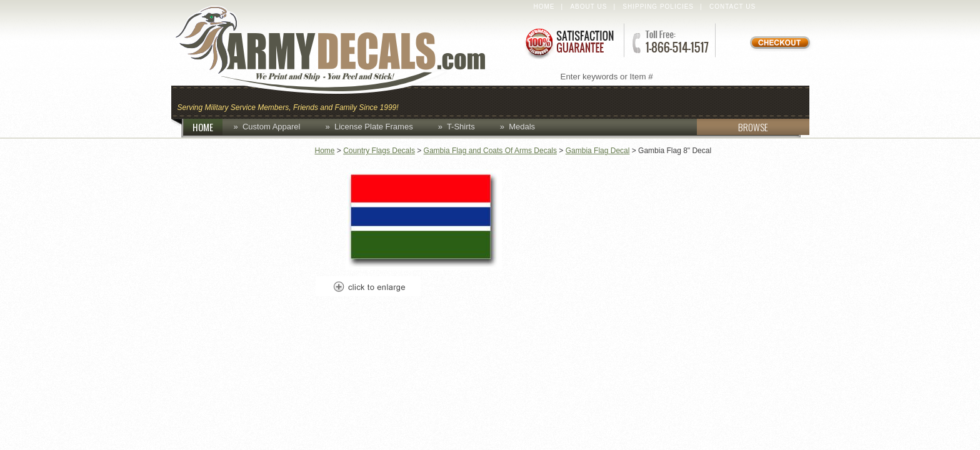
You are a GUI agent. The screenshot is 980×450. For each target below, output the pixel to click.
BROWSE (732, 127)
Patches (776, 101)
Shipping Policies (658, 7)
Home (544, 7)
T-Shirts (461, 127)
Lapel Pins (705, 101)
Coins (470, 101)
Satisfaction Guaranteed (569, 42)
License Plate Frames (374, 127)
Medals (522, 127)
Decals (637, 101)
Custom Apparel (551, 101)
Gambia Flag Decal (598, 151)
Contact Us (732, 7)
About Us (588, 7)
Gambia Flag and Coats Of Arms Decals (490, 151)
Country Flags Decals (379, 151)
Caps (423, 101)
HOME (207, 127)
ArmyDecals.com (342, 50)
